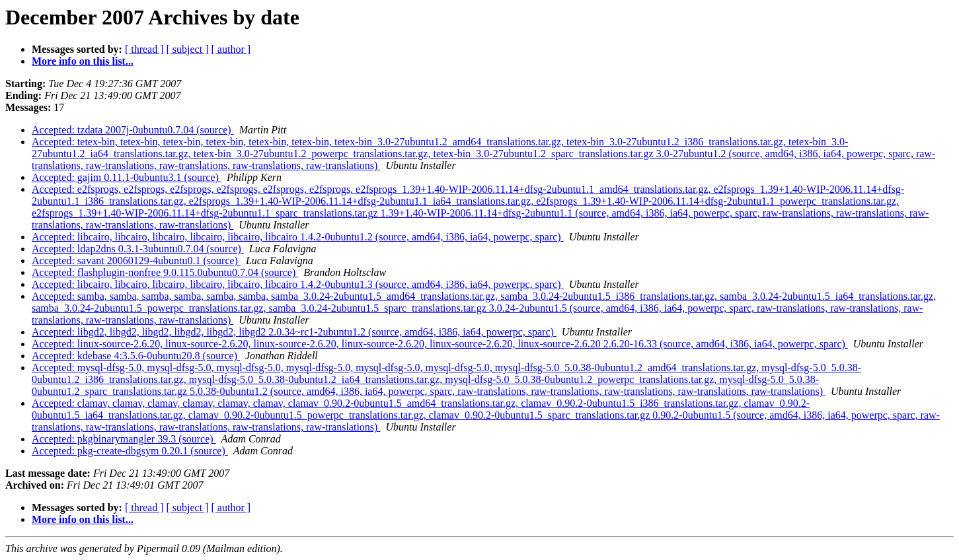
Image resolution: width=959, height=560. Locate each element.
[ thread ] (144, 49)
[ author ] (231, 49)
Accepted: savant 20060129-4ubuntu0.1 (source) (136, 261)
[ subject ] (188, 49)
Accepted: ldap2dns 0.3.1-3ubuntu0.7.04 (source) (138, 249)
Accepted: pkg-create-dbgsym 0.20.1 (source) (130, 451)
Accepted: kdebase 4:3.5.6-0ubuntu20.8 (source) (136, 356)
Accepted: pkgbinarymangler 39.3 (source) (124, 439)
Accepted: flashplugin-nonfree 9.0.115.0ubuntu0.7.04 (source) (165, 272)
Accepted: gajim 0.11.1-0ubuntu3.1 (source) (127, 177)
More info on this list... (83, 61)
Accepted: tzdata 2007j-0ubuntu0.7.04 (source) (133, 130)
